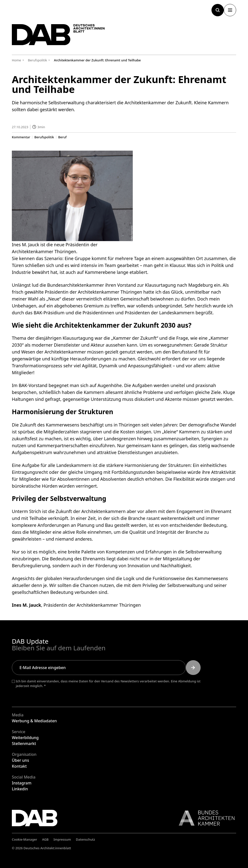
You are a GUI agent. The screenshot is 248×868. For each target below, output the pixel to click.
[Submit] (193, 668)
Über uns (20, 760)
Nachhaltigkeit (176, 566)
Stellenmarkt (24, 744)
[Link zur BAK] (204, 818)
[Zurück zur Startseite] (59, 35)
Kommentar (21, 137)
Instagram (22, 783)
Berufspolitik (44, 137)
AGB (45, 839)
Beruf (62, 137)
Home (16, 60)
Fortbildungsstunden (133, 472)
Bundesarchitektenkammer (76, 285)
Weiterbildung (25, 738)
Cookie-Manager (25, 839)
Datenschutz (86, 839)
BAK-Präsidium (49, 313)
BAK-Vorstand (33, 385)
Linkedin (20, 789)
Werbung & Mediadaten (34, 721)
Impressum (62, 839)
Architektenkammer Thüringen (110, 292)
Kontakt (19, 766)
